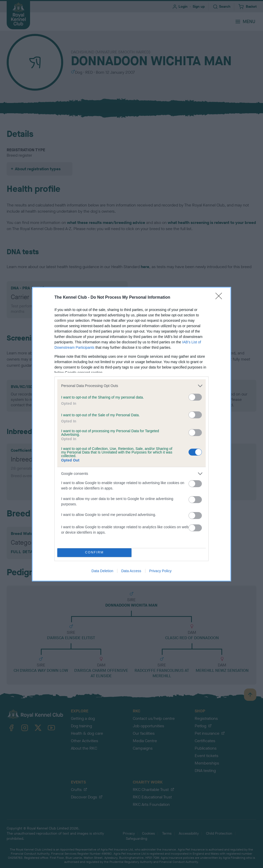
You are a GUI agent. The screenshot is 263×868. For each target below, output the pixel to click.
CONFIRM (94, 553)
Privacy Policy (160, 571)
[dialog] (131, 434)
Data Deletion (102, 571)
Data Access (131, 571)
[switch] (195, 397)
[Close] (220, 298)
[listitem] (131, 386)
